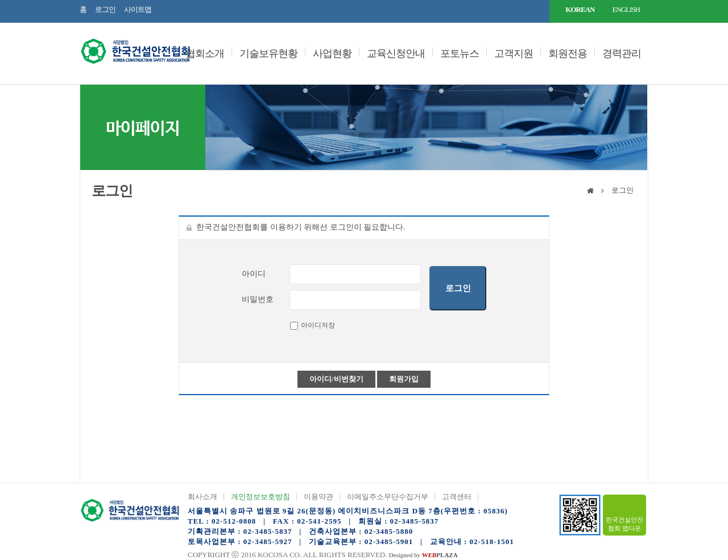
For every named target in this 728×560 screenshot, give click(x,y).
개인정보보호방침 (260, 497)
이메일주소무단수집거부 (388, 497)
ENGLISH (626, 9)
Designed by (423, 555)
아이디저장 (318, 325)
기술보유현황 (268, 53)
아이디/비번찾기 (336, 379)
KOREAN (580, 9)
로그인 (105, 9)
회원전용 (568, 53)
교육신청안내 (396, 53)
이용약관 (318, 497)
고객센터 (457, 497)
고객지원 (514, 53)
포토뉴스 (460, 53)
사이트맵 (138, 9)
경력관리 (622, 53)
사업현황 (332, 53)
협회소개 (205, 53)
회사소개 (202, 497)
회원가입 (404, 379)
